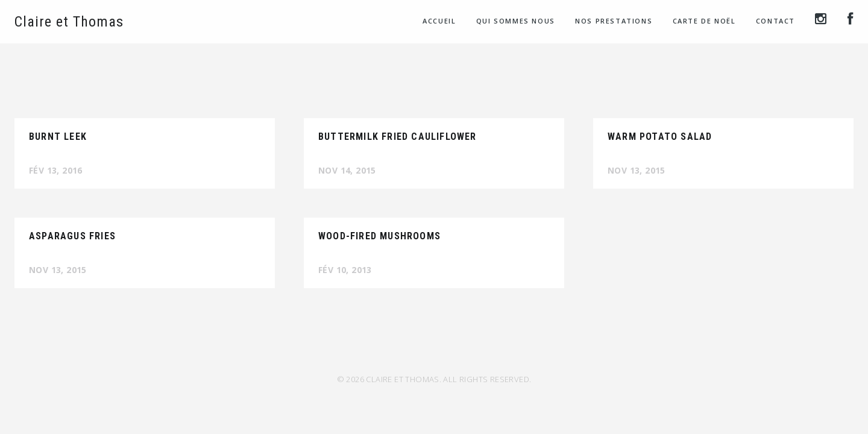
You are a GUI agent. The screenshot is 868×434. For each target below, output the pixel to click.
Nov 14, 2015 (347, 170)
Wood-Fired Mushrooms (379, 236)
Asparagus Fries (72, 236)
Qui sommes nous (516, 21)
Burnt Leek (58, 137)
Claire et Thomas (69, 22)
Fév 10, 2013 (345, 270)
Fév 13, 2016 (56, 170)
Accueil (439, 21)
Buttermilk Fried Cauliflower (398, 137)
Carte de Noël (704, 21)
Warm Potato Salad (660, 137)
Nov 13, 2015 (637, 170)
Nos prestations (614, 21)
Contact (775, 21)
